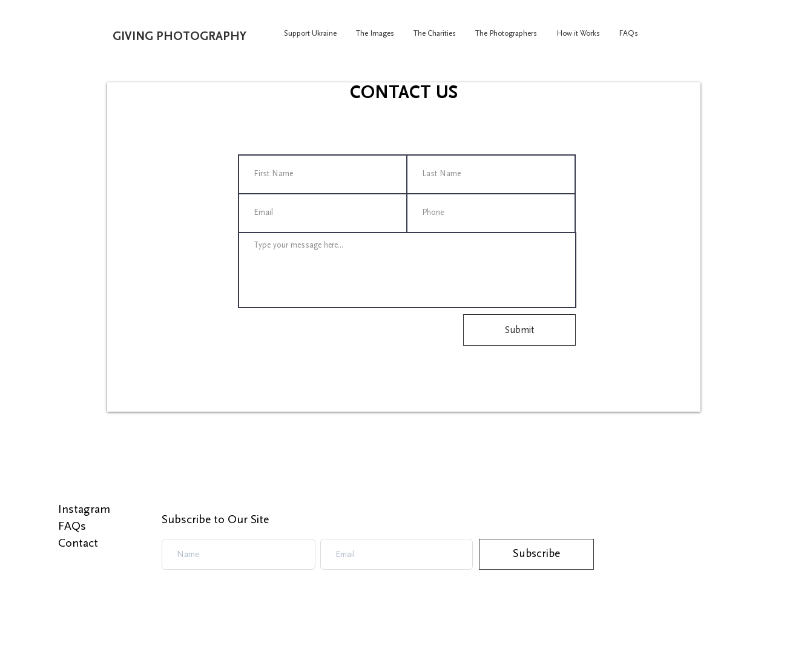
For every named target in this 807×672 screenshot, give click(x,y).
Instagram (84, 509)
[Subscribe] (536, 554)
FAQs (72, 526)
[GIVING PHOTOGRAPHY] (207, 36)
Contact (78, 543)
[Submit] (519, 330)
